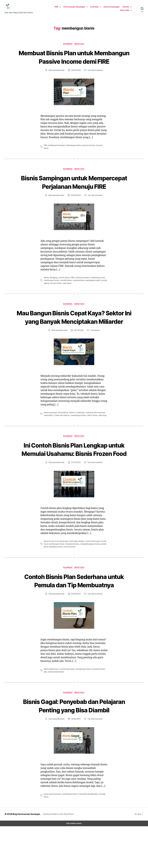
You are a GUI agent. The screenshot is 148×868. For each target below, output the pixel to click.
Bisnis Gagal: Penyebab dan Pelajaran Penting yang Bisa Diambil (74, 743)
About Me (125, 11)
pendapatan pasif (91, 296)
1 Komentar (94, 355)
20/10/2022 (78, 355)
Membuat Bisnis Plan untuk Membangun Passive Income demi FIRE (74, 63)
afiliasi (46, 293)
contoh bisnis (63, 293)
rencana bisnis (101, 155)
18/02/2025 (76, 80)
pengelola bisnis (56, 580)
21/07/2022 (76, 495)
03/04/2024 (76, 211)
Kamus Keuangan (112, 7)
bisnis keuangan (50, 437)
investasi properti (81, 293)
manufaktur (48, 440)
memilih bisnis (65, 296)
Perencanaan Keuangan (76, 7)
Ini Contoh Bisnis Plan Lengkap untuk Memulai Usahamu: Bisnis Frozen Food (74, 478)
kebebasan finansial (57, 155)
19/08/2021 (76, 761)
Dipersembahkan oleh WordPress (58, 856)
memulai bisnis (78, 296)
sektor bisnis (90, 440)
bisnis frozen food (51, 574)
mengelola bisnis (71, 577)
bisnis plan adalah (75, 574)
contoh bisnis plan (90, 574)
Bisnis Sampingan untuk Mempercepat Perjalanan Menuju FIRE (74, 194)
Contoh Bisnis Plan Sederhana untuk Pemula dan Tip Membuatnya (74, 614)
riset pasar (66, 299)
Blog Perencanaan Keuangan (26, 856)
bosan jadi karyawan (52, 836)
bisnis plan (63, 574)
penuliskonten (59, 80)
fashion (71, 437)
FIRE (58, 7)
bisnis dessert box (51, 702)
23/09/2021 (76, 627)
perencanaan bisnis (51, 705)
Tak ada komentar (94, 80)
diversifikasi (62, 437)
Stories (126, 7)
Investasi (95, 7)
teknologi (100, 440)
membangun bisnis (73, 155)
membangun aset (95, 293)
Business (68, 45)
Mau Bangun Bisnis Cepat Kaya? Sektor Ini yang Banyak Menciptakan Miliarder (74, 337)
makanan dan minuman (93, 437)
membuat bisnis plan (98, 702)
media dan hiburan (61, 440)
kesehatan (79, 437)
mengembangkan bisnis (88, 577)
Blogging (53, 293)
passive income (88, 155)
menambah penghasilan (86, 836)
